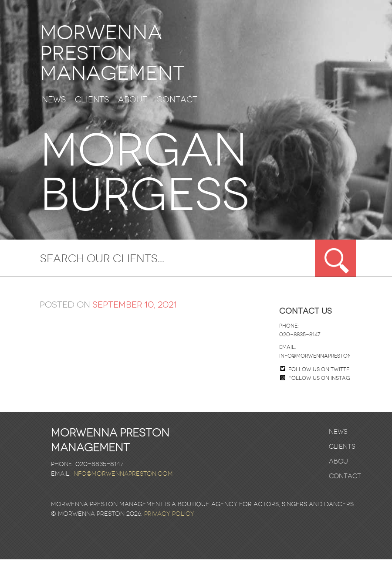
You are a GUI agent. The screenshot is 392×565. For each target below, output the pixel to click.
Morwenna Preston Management (123, 56)
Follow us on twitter (320, 375)
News (54, 106)
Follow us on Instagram (321, 384)
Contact (177, 106)
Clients (92, 106)
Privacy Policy (169, 519)
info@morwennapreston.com (322, 362)
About (133, 106)
